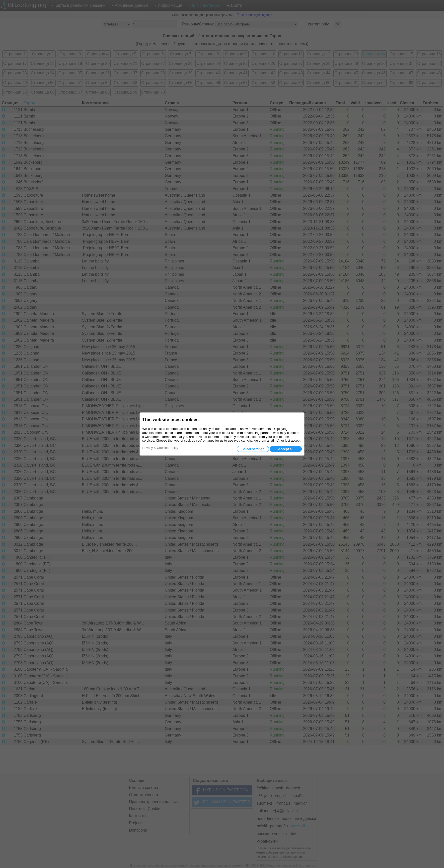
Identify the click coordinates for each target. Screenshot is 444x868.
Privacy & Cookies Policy (160, 448)
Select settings (253, 449)
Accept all (286, 449)
